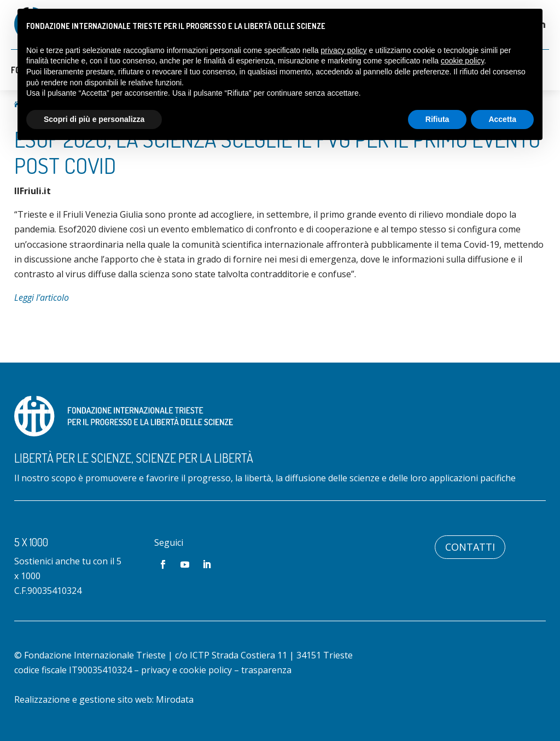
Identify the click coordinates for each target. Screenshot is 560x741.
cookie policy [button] (462, 61)
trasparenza (266, 670)
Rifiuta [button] (437, 119)
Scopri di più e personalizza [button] (94, 119)
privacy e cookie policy (186, 670)
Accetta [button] (502, 119)
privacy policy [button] (344, 50)
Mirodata (175, 699)
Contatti (470, 547)
